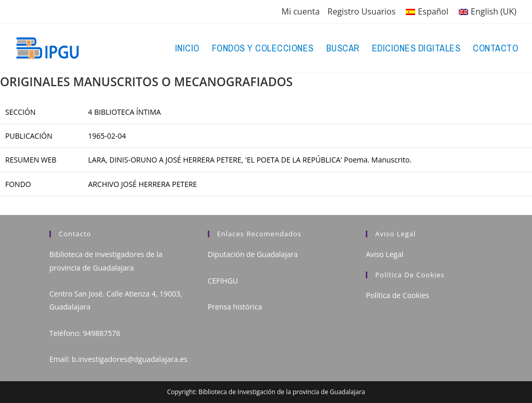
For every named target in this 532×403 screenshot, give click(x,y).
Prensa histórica (235, 307)
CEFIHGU (223, 281)
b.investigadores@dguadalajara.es (130, 359)
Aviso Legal (384, 254)
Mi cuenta (301, 11)
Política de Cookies (397, 295)
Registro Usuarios (361, 11)
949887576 (101, 333)
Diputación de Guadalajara (253, 254)
